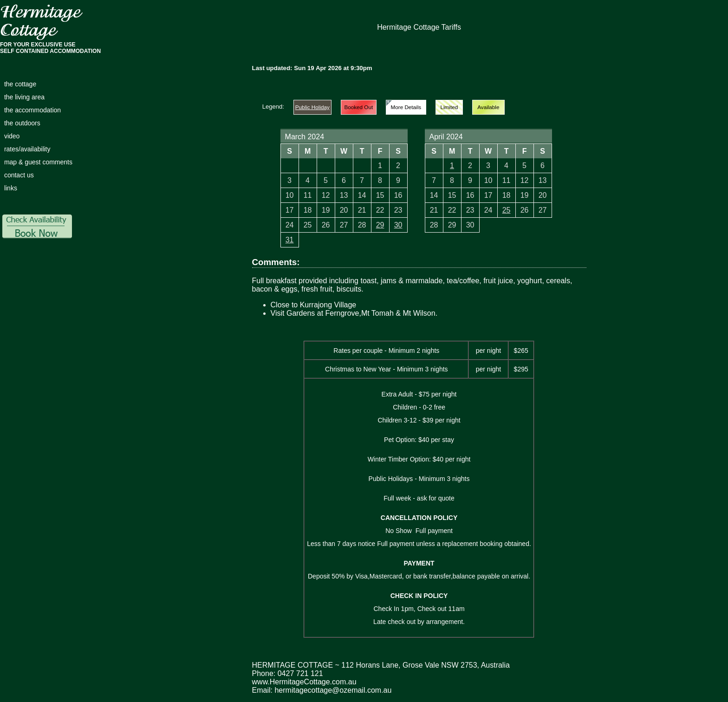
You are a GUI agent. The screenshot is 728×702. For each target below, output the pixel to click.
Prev (263, 143)
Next (573, 143)
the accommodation (32, 110)
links (11, 188)
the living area (24, 97)
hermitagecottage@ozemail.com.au (333, 690)
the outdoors (22, 123)
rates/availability (27, 149)
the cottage (20, 84)
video (12, 136)
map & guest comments (38, 162)
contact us (19, 175)
